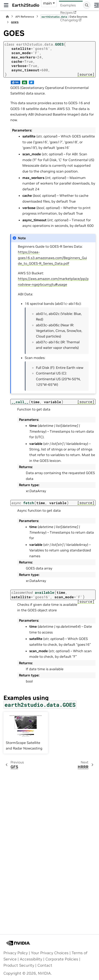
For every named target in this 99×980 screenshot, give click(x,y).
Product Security (19, 965)
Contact (45, 965)
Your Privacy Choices (50, 953)
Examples (68, 5)
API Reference (25, 17)
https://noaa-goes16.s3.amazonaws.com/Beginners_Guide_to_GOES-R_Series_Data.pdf (52, 258)
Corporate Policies (62, 959)
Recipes (67, 12)
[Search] (87, 5)
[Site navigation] (6, 5)
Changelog (69, 20)
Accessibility (31, 959)
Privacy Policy (16, 953)
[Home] (7, 17)
